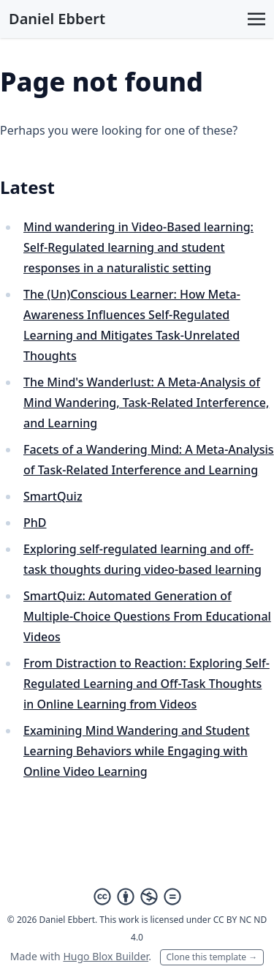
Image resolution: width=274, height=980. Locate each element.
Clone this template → (212, 957)
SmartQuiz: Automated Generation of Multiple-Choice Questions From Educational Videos (147, 616)
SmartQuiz (53, 496)
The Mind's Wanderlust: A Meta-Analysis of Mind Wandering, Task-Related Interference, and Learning (146, 403)
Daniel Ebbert (57, 19)
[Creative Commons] (137, 897)
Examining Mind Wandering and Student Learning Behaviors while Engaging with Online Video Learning (137, 751)
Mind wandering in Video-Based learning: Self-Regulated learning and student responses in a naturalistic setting (138, 247)
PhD (35, 523)
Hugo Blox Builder (106, 956)
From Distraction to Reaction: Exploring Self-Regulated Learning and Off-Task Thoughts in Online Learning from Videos (146, 684)
